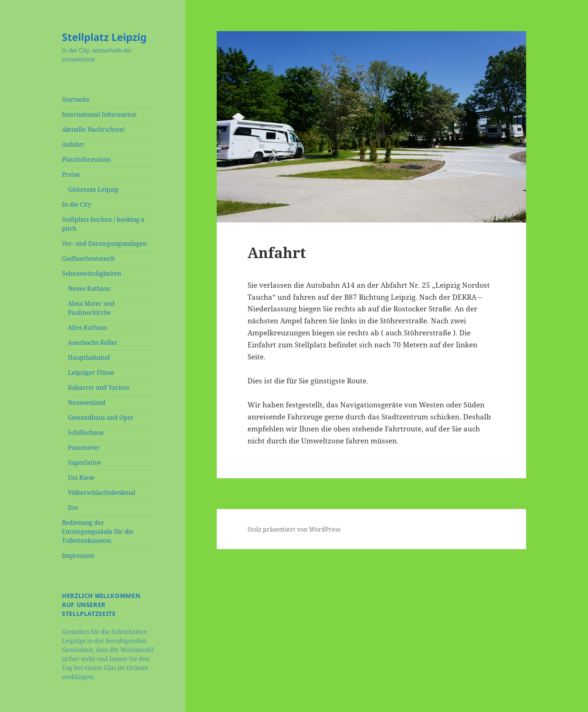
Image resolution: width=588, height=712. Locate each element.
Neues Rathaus (89, 288)
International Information (99, 114)
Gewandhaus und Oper (101, 418)
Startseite (76, 99)
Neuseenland (87, 403)
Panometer (84, 448)
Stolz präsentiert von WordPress (294, 529)
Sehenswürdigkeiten (91, 273)
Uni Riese (81, 478)
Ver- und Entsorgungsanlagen (104, 243)
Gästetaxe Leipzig (93, 189)
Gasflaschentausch (88, 258)
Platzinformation (86, 159)
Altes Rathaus (87, 327)
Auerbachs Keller (93, 342)
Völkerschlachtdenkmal (102, 493)
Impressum (78, 556)
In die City (76, 204)
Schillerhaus (86, 433)
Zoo (73, 508)
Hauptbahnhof (89, 358)
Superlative (85, 463)
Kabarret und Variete (99, 388)
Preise (71, 174)
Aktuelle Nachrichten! (93, 129)
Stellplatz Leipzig (104, 37)
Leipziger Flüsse (91, 373)
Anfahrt (73, 144)
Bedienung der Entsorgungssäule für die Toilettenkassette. (98, 532)
